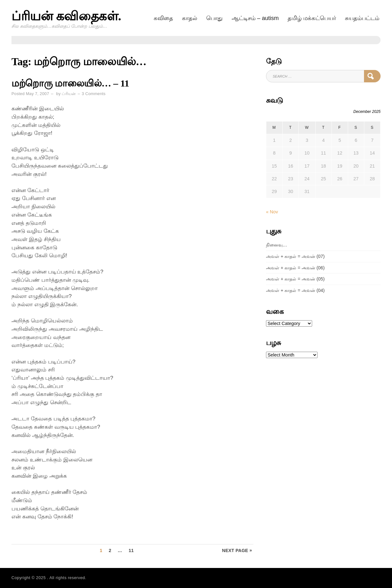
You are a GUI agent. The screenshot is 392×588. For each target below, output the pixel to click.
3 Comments (94, 94)
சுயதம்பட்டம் (362, 18)
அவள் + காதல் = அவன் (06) (295, 268)
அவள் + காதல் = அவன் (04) (295, 290)
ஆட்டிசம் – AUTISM (255, 18)
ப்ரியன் (69, 94)
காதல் (190, 18)
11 (131, 550)
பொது (214, 18)
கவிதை (163, 18)
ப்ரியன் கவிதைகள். (66, 16)
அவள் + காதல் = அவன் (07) (295, 256)
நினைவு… (276, 245)
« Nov (272, 212)
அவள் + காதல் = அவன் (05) (295, 279)
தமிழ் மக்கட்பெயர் (312, 18)
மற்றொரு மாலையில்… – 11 (70, 83)
